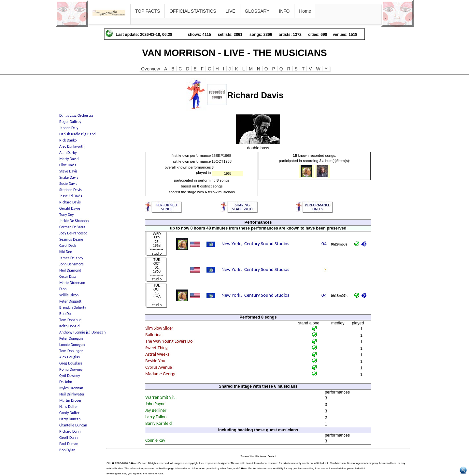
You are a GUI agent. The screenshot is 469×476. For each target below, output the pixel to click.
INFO (284, 11)
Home (305, 11)
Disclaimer (261, 456)
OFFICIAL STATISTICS (193, 11)
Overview (150, 69)
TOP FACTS (148, 11)
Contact (272, 456)
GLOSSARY (257, 11)
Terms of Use (247, 456)
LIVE (231, 11)
